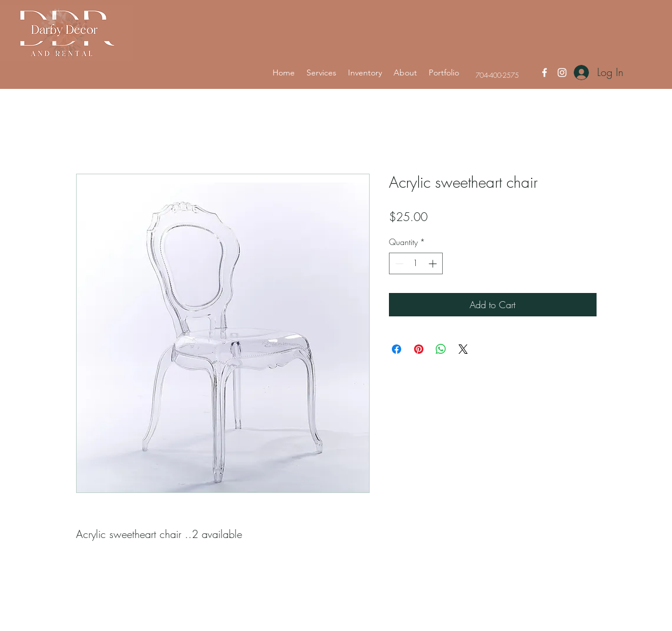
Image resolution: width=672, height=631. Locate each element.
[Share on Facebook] (397, 349)
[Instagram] (562, 73)
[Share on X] (463, 349)
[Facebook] (545, 73)
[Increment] (434, 263)
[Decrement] (398, 263)
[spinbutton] (416, 263)
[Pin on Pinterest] (419, 349)
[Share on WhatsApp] (441, 349)
